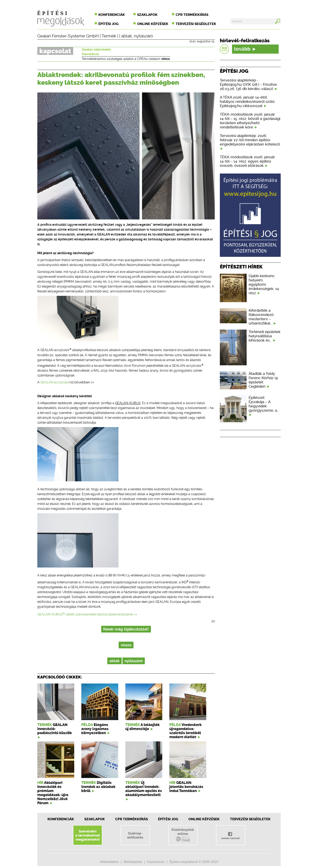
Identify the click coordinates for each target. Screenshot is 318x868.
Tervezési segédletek (196, 24)
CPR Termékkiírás (132, 819)
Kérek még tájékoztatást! (126, 629)
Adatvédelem (109, 862)
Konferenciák (112, 15)
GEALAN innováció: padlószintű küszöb (55, 729)
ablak (127, 36)
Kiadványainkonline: (183, 835)
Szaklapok (147, 15)
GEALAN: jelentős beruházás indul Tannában (186, 787)
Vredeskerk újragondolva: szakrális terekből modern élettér (185, 731)
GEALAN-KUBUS (128, 403)
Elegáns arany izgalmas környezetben (95, 729)
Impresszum (156, 862)
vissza (126, 645)
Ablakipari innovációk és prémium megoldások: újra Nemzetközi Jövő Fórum (53, 793)
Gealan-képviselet (96, 49)
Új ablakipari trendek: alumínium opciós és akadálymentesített (144, 789)
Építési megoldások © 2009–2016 (194, 862)
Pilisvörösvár (90, 54)
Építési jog (108, 24)
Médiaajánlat (133, 862)
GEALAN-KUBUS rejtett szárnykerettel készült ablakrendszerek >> (87, 614)
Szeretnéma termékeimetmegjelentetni (88, 835)
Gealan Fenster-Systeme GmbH (68, 36)
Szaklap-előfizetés (135, 835)
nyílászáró (143, 36)
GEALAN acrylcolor (55, 382)
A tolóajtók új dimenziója (142, 727)
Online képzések (153, 24)
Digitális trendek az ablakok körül (98, 787)
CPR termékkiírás (192, 15)
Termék (109, 36)
